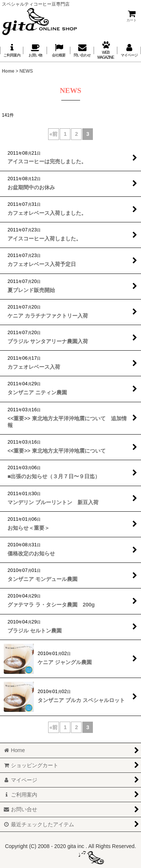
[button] (59, 50)
